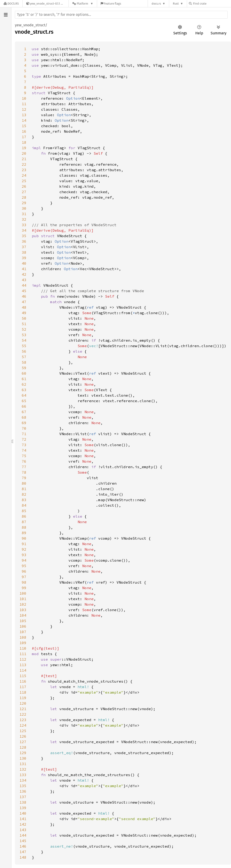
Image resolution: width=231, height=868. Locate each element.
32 (24, 219)
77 (24, 467)
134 (23, 780)
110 (23, 648)
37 (24, 247)
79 (24, 478)
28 (24, 197)
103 (23, 610)
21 (24, 159)
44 (24, 285)
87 (24, 522)
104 (23, 615)
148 (23, 857)
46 (24, 296)
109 (23, 643)
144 (23, 835)
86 (24, 516)
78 (24, 472)
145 (23, 841)
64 (24, 395)
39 (24, 258)
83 (24, 500)
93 (24, 555)
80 (24, 483)
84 (24, 505)
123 (23, 720)
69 (24, 423)
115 (23, 676)
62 (24, 384)
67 (24, 412)
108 (23, 637)
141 (23, 819)
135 (23, 786)
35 (24, 236)
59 (24, 368)
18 (24, 142)
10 (24, 98)
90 (24, 538)
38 (24, 252)
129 (23, 753)
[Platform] (83, 4)
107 (23, 632)
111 (23, 654)
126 (23, 736)
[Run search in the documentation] (121, 15)
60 (24, 373)
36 (24, 241)
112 (23, 659)
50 (24, 318)
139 (23, 808)
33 (24, 225)
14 (24, 120)
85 (24, 511)
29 (24, 203)
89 (24, 533)
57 (24, 357)
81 (24, 489)
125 (23, 731)
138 (23, 802)
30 (24, 208)
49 (24, 313)
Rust (176, 4)
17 (24, 137)
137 (23, 797)
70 (24, 428)
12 (24, 109)
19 (24, 148)
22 (24, 164)
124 (23, 725)
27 (24, 192)
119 (23, 698)
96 (24, 571)
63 (24, 390)
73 (24, 445)
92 (24, 549)
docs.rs (156, 4)
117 (23, 687)
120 (23, 703)
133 (23, 775)
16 (24, 131)
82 (24, 494)
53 (24, 335)
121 (23, 709)
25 (24, 181)
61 (24, 379)
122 (23, 714)
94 (24, 560)
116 (23, 681)
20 (24, 153)
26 (24, 186)
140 (23, 813)
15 (24, 126)
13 (24, 115)
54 (24, 340)
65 (24, 401)
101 (23, 599)
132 (23, 769)
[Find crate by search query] (212, 4)
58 (24, 362)
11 (24, 104)
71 (24, 434)
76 (24, 461)
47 (24, 302)
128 (23, 747)
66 (24, 406)
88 (24, 527)
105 (23, 621)
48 (24, 307)
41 (24, 269)
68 (24, 417)
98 (24, 582)
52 (24, 329)
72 (24, 439)
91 (24, 544)
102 (23, 604)
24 (24, 175)
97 (24, 577)
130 (23, 758)
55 (24, 346)
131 (23, 764)
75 (24, 456)
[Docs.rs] (11, 4)
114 (23, 670)
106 (23, 626)
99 (24, 588)
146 (23, 846)
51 (24, 324)
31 (24, 214)
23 (24, 170)
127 (23, 742)
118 (23, 692)
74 (24, 450)
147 (23, 852)
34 (24, 230)
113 (23, 665)
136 (23, 791)
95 (24, 566)
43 (24, 280)
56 (24, 351)
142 (23, 824)
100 (23, 593)
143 (23, 830)
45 (24, 291)
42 (24, 274)
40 (24, 263)
